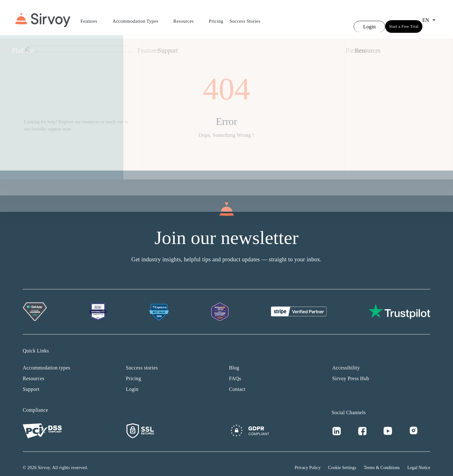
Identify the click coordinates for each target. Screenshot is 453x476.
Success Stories (245, 17)
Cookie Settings (342, 460)
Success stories (142, 360)
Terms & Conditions (382, 460)
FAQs (235, 371)
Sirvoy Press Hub (351, 371)
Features (93, 17)
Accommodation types (47, 360)
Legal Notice (419, 460)
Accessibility (346, 360)
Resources (188, 17)
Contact (237, 382)
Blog (234, 360)
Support (31, 382)
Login (132, 382)
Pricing (216, 17)
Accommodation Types (140, 17)
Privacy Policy (308, 460)
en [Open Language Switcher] (430, 16)
